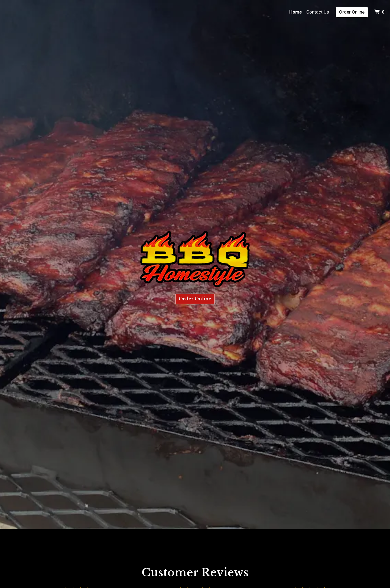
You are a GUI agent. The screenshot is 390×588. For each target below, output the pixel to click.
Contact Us (318, 12)
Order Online (352, 12)
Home (296, 12)
